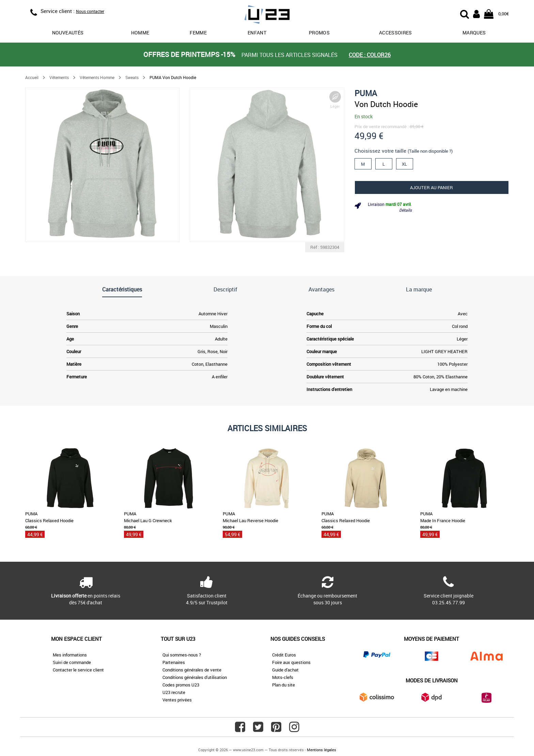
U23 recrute (174, 692)
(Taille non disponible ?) (430, 151)
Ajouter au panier (431, 187)
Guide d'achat (285, 670)
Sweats (132, 77)
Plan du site (284, 685)
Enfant (257, 33)
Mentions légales (321, 750)
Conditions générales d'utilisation (195, 677)
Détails (405, 210)
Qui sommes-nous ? (182, 655)
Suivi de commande (72, 662)
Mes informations (70, 655)
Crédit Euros (284, 655)
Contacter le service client (78, 670)
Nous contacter (90, 11)
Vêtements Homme (97, 77)
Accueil (32, 77)
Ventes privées (177, 700)
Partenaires (174, 662)
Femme (198, 33)
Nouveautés (68, 33)
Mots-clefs (283, 677)
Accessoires (396, 33)
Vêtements (59, 77)
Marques (474, 33)
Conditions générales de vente (192, 670)
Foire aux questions (291, 662)
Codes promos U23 (181, 685)
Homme (140, 33)
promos (319, 33)
